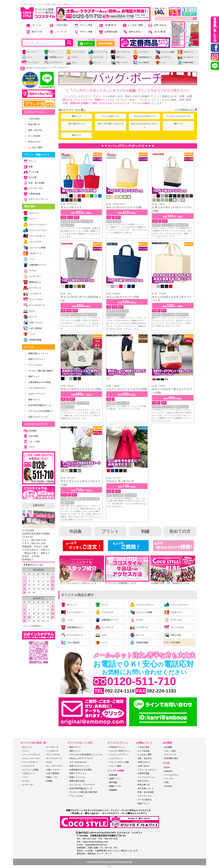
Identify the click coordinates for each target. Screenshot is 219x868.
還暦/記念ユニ (32, 282)
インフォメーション (147, 777)
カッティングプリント (119, 755)
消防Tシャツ (118, 57)
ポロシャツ (28, 52)
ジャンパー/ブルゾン (76, 54)
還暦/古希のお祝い (77, 781)
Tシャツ (49, 52)
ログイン (86, 44)
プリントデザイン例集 (119, 762)
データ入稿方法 (145, 800)
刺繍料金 (108, 25)
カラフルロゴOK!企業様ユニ (39, 411)
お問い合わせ (157, 25)
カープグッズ (163, 57)
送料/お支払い (132, 32)
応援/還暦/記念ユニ (143, 57)
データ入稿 (31, 172)
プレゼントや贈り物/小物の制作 (83, 792)
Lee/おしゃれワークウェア (81, 758)
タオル (71, 62)
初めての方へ (144, 781)
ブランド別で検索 (172, 643)
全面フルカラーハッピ (36, 417)
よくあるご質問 (132, 25)
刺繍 (145, 531)
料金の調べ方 (32, 124)
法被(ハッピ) (52, 777)
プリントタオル (30, 62)
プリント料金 (83, 25)
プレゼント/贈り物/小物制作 (39, 371)
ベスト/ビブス (141, 52)
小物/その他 (172, 635)
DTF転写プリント (117, 747)
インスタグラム (171, 775)
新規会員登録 (106, 43)
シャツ (27, 57)
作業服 (49, 781)
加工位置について (146, 788)
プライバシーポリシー (148, 770)
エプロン (72, 57)
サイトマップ (170, 755)
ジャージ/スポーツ (72, 612)
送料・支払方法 (33, 130)
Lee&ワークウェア (35, 394)
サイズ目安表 (32, 136)
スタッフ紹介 (32, 442)
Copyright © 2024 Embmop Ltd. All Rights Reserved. (109, 862)
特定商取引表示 (171, 758)
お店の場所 (31, 436)
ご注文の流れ (58, 25)
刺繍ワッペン (115, 779)
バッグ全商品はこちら (185, 109)
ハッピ (160, 62)
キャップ (94, 62)
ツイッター (169, 779)
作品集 (75, 531)
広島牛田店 (39, 505)
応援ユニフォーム (77, 777)
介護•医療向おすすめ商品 (38, 382)
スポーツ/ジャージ (120, 52)
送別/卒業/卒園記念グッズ (38, 405)
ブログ (58, 32)
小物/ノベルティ (119, 62)
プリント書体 (115, 766)
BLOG (167, 767)
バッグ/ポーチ (185, 57)
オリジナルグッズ (53, 62)
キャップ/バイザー (54, 766)
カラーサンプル (33, 188)
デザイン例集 (83, 32)
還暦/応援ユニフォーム (37, 353)
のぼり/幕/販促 (141, 62)
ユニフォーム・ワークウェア (82, 785)
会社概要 (157, 32)
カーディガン (96, 57)
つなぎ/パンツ (185, 52)
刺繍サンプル (115, 786)
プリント (110, 531)
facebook (168, 771)
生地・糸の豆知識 (34, 183)
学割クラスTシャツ (35, 359)
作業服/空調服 (185, 62)
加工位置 (30, 177)
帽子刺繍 (113, 782)
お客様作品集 (108, 32)
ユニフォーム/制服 (165, 52)
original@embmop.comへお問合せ (176, 19)
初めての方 (34, 32)
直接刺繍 (113, 775)
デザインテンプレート (36, 199)
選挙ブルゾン (32, 400)
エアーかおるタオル (35, 388)
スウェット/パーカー (98, 54)
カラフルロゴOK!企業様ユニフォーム (86, 755)
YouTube (168, 786)
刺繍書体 (113, 790)
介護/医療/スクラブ (54, 57)
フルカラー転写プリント (120, 751)
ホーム (34, 25)
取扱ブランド (144, 803)
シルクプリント (116, 758)
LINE (166, 782)
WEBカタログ (33, 142)
